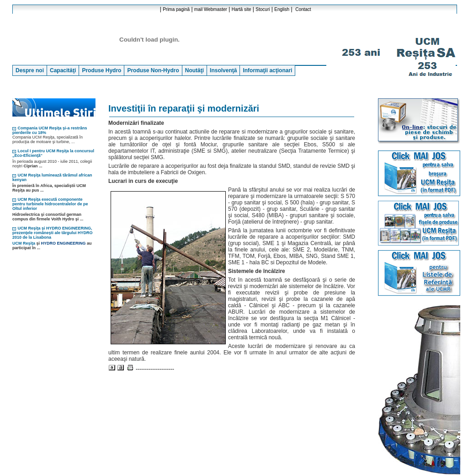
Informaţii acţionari (267, 70)
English (282, 9)
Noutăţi (194, 70)
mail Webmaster (211, 9)
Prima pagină (176, 9)
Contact (303, 9)
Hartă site (242, 9)
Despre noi (30, 70)
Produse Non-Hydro (153, 70)
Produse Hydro (101, 70)
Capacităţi (63, 70)
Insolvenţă (223, 70)
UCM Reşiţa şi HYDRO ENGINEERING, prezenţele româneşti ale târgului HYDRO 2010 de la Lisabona (53, 233)
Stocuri (263, 9)
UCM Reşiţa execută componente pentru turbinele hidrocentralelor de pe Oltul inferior (50, 204)
